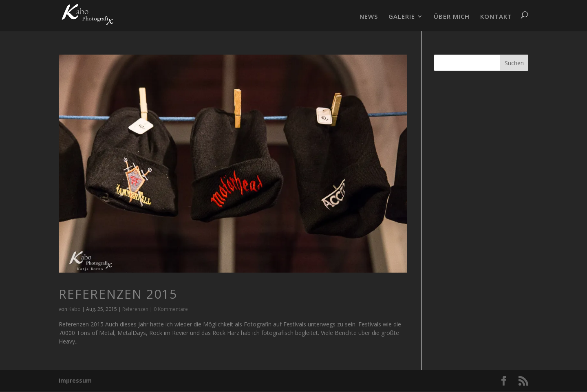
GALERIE (402, 17)
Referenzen (135, 309)
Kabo (75, 309)
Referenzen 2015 (118, 294)
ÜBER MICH (452, 17)
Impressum (75, 380)
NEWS (369, 17)
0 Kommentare (171, 309)
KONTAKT (496, 17)
